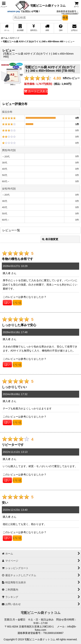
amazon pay (14, 11)
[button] (4, 5)
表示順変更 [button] (50, 239)
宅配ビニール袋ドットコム (48, 6)
